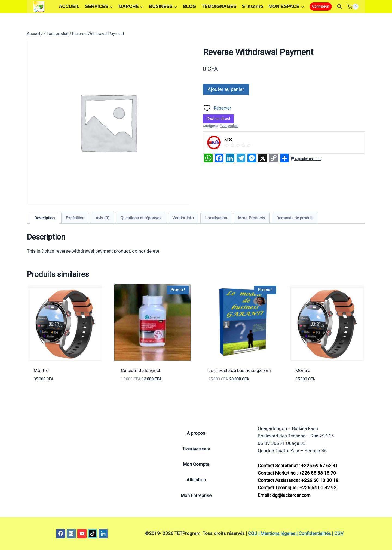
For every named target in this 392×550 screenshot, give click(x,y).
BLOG (189, 6)
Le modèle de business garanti (240, 370)
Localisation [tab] (216, 218)
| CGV (338, 533)
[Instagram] (71, 534)
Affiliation (196, 480)
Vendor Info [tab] (183, 218)
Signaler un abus (306, 159)
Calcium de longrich (141, 370)
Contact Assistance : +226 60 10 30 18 (298, 480)
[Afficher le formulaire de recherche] (339, 7)
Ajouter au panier (226, 89)
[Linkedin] (103, 534)
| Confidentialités (314, 533)
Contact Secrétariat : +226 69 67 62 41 (298, 466)
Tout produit (229, 126)
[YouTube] (82, 534)
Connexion (321, 6)
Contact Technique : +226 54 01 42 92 (297, 488)
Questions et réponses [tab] (141, 218)
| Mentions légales (277, 533)
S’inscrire (253, 6)
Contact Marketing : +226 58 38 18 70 (297, 473)
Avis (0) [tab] (102, 218)
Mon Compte (196, 464)
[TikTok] (93, 534)
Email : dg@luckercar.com (284, 495)
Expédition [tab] (75, 218)
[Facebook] (61, 534)
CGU (253, 533)
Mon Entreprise (196, 495)
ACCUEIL (69, 6)
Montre (41, 370)
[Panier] (353, 6)
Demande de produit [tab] (294, 218)
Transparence (196, 449)
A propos (196, 433)
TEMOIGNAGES (219, 6)
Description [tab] (45, 218)
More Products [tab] (252, 218)
